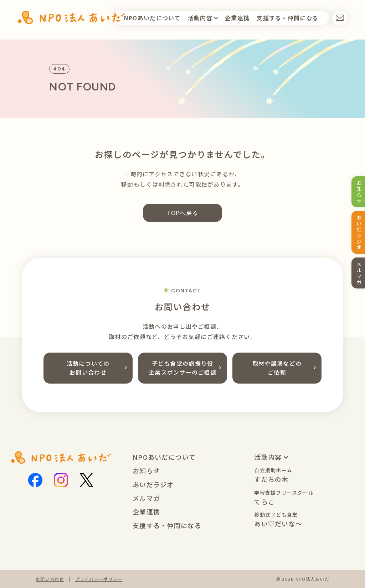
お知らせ (146, 470)
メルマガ (146, 498)
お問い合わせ (50, 579)
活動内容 (201, 18)
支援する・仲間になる (167, 525)
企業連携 (237, 18)
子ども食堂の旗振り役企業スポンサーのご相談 (185, 368)
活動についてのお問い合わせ (97, 368)
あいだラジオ (153, 484)
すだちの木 (273, 475)
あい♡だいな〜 (278, 520)
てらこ (284, 498)
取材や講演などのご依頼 (284, 368)
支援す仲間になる (287, 18)
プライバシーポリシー (99, 579)
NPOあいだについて (152, 18)
